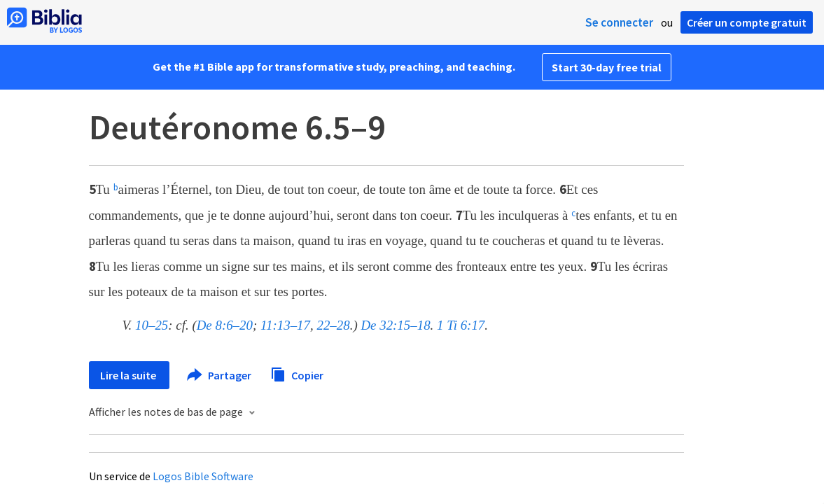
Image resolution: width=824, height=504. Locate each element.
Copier (297, 373)
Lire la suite (129, 375)
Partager (220, 375)
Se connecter (619, 22)
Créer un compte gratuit (747, 22)
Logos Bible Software (203, 476)
